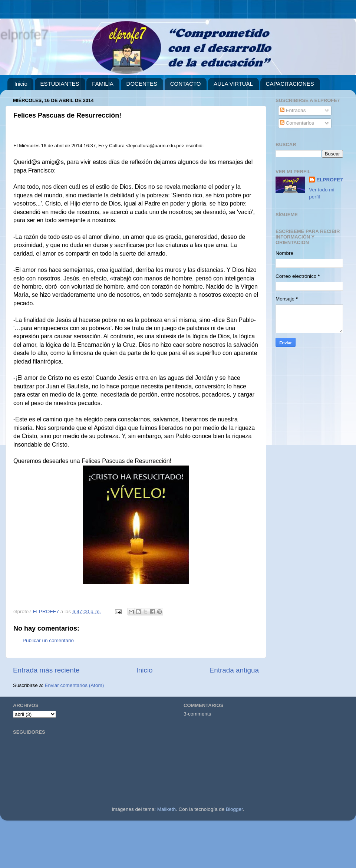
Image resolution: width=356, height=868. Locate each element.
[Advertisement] (178, 847)
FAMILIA (103, 84)
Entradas (293, 110)
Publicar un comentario (48, 640)
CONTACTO (186, 84)
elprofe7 (24, 34)
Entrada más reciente (46, 670)
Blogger (234, 809)
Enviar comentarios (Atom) (75, 685)
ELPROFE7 (329, 180)
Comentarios (297, 123)
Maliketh (167, 809)
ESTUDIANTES (60, 84)
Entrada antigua (234, 670)
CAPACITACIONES (290, 84)
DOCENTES (142, 84)
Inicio (21, 84)
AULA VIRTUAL (233, 84)
